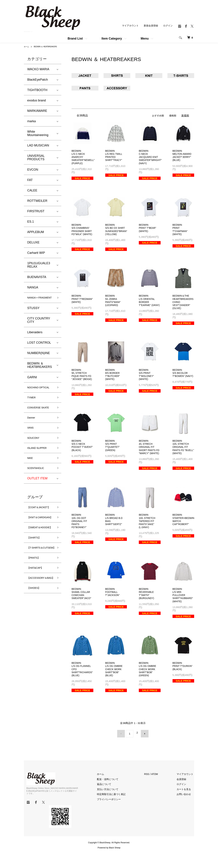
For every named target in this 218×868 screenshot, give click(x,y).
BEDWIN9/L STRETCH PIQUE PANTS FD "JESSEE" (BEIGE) (82, 383)
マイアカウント (128, 26)
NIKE (31, 477)
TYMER (33, 408)
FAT (30, 180)
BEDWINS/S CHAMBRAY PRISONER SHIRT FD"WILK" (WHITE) (82, 233)
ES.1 (31, 222)
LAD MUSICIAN (38, 145)
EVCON (33, 170)
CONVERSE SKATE (36, 420)
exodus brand (37, 100)
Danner (32, 433)
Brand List (75, 39)
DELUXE (33, 242)
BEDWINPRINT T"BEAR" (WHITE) (148, 229)
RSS (152, 790)
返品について (111, 800)
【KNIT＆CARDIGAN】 (37, 545)
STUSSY (33, 313)
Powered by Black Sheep (109, 861)
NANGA (33, 287)
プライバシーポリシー (116, 815)
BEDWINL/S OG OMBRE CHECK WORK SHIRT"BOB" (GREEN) (148, 687)
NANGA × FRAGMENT (36, 300)
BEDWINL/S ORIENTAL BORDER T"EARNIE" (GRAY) (147, 308)
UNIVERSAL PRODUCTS (36, 158)
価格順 (172, 115)
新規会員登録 (150, 26)
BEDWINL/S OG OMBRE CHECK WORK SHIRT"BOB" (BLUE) (115, 687)
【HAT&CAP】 (37, 610)
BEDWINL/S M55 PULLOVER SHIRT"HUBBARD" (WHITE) (184, 612)
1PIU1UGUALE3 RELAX (39, 265)
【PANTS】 (35, 599)
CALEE (32, 190)
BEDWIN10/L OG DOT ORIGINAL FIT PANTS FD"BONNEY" (80, 537)
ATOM (160, 790)
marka (32, 121)
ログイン (168, 26)
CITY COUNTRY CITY (39, 325)
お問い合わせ (186, 810)
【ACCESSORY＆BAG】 (40, 623)
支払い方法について (115, 805)
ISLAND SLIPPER (40, 466)
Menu (145, 39)
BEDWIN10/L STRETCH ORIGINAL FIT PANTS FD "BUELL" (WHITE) (183, 458)
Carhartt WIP (36, 253)
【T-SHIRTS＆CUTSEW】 (37, 586)
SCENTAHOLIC (38, 488)
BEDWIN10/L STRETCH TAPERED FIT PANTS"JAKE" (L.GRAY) (148, 537)
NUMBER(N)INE (39, 358)
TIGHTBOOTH (37, 90)
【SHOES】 (36, 636)
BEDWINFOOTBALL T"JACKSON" (113, 609)
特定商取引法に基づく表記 (119, 810)
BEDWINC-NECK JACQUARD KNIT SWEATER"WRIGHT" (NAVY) (151, 158)
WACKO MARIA (38, 69)
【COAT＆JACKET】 (35, 530)
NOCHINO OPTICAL (34, 395)
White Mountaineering (38, 133)
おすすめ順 (157, 115)
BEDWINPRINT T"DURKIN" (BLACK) (183, 684)
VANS (31, 445)
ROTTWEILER (37, 201)
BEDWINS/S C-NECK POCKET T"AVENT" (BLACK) (79, 458)
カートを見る (186, 805)
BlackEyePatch (38, 80)
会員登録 (184, 795)
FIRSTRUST (36, 211)
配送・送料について (115, 795)
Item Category (112, 39)
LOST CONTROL (39, 347)
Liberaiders (35, 337)
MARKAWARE (37, 111)
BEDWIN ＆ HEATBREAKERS (49, 47)
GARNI (32, 382)
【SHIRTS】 (36, 573)
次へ (143, 751)
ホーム (27, 47)
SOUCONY (35, 455)
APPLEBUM (36, 232)
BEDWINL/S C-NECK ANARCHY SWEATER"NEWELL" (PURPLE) (84, 158)
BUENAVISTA (37, 277)
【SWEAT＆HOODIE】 (36, 560)
